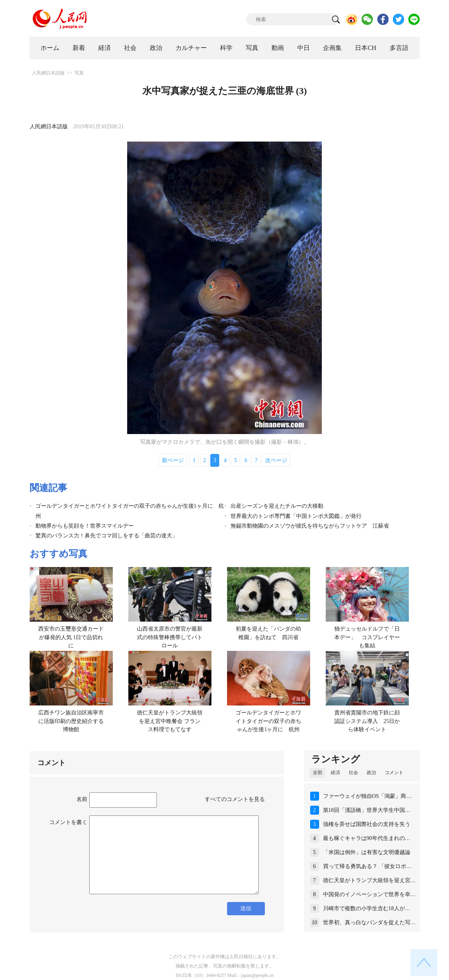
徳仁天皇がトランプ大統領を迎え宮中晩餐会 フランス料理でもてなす (170, 721)
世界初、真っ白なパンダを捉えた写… (369, 922)
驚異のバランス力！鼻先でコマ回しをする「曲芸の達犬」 (106, 536)
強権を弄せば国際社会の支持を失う (367, 824)
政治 (156, 48)
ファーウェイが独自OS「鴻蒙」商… (367, 796)
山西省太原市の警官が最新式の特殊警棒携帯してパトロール (170, 637)
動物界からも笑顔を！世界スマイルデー (85, 526)
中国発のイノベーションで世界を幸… (369, 894)
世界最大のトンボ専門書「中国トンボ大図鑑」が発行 (296, 516)
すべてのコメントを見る (235, 799)
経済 (105, 48)
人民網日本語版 (48, 73)
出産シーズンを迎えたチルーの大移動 (280, 506)
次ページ (276, 460)
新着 (79, 48)
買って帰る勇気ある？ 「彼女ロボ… (367, 866)
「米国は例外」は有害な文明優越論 (367, 852)
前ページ (173, 460)
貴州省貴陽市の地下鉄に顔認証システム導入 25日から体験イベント (367, 721)
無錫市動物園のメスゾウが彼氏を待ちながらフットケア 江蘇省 (310, 526)
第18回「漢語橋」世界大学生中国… (367, 810)
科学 (226, 48)
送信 (246, 908)
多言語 (399, 48)
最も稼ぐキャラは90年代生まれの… (367, 838)
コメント (394, 773)
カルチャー (191, 48)
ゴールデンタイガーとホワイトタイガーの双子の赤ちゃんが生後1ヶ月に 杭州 (268, 721)
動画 (278, 48)
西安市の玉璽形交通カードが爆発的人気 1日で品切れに (71, 637)
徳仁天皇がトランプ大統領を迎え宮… (369, 880)
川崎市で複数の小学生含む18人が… (367, 908)
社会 (130, 48)
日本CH (366, 48)
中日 (303, 48)
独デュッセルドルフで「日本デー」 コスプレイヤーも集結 (367, 637)
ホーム (50, 48)
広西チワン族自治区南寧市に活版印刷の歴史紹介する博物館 (71, 721)
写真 (252, 48)
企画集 (332, 48)
